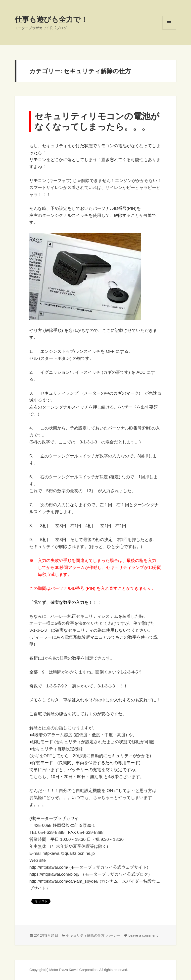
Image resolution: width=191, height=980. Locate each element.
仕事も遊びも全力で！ (51, 19)
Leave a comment (143, 935)
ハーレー (113, 935)
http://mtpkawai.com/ (49, 867)
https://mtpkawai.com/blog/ (54, 874)
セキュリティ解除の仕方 (85, 935)
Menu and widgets (169, 30)
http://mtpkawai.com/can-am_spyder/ (64, 881)
